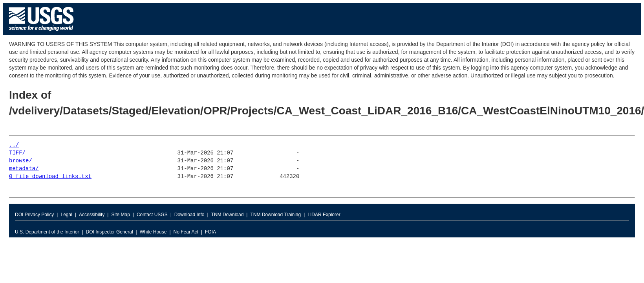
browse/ (21, 161)
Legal (66, 215)
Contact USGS (152, 215)
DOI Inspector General (110, 232)
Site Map (120, 215)
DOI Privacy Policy (34, 215)
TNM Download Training (275, 215)
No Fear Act (186, 232)
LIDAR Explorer (324, 215)
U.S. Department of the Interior (47, 232)
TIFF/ (17, 153)
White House (153, 232)
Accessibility (92, 215)
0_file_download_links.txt (50, 177)
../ (14, 145)
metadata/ (24, 169)
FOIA (210, 232)
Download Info (189, 215)
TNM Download (228, 215)
